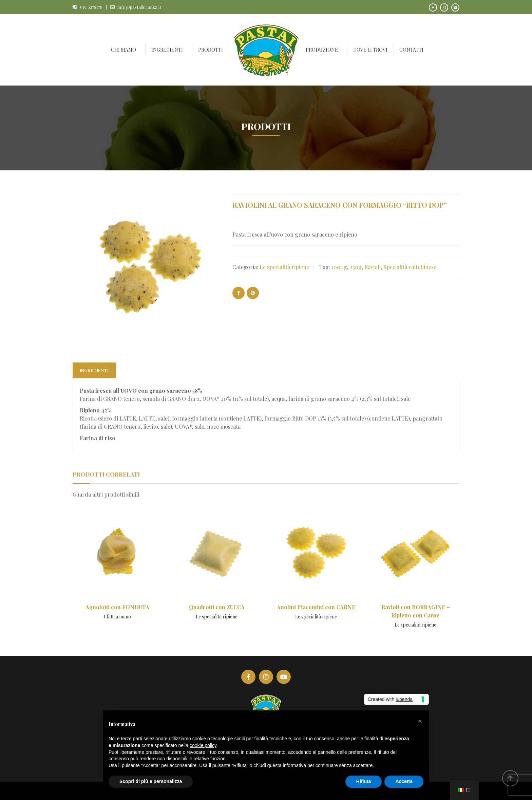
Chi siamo (123, 50)
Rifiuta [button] (364, 781)
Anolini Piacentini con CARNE (316, 607)
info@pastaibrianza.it (139, 7)
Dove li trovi (370, 50)
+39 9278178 (91, 7)
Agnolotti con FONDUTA (117, 607)
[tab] (94, 370)
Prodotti (211, 50)
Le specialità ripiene (284, 267)
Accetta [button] (404, 781)
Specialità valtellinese (410, 267)
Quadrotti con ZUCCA (217, 607)
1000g (339, 267)
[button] (420, 721)
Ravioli (373, 267)
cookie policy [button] (203, 745)
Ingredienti (167, 50)
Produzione (322, 50)
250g (356, 267)
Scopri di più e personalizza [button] (151, 781)
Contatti (411, 50)
